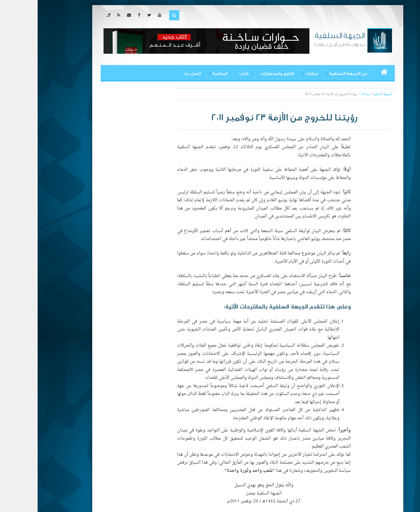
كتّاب (206, 74)
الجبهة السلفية (345, 94)
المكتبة (182, 74)
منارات (274, 74)
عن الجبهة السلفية (311, 74)
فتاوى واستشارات (240, 74)
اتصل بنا (155, 74)
